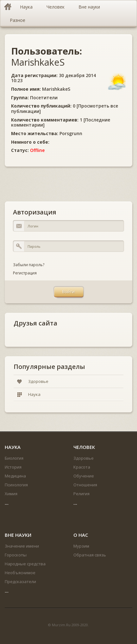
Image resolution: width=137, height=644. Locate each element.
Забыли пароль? (29, 265)
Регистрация (25, 273)
